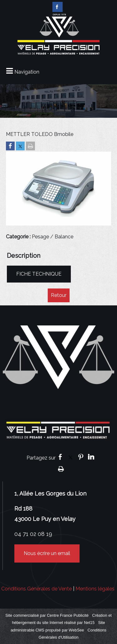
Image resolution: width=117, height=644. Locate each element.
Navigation (27, 72)
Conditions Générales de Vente (37, 589)
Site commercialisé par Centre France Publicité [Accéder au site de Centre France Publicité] (47, 615)
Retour (59, 295)
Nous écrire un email (47, 553)
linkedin (91, 457)
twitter (71, 457)
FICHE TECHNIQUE (39, 274)
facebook (60, 457)
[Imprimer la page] (30, 146)
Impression (61, 469)
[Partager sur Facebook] (10, 146)
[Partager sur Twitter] (20, 146)
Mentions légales (95, 589)
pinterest (81, 457)
